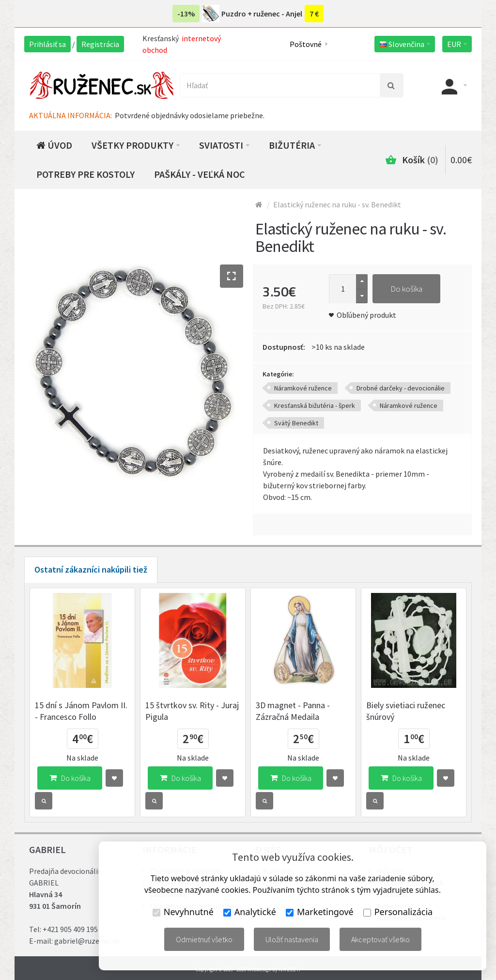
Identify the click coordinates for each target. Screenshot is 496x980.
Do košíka (406, 289)
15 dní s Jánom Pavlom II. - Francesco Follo (81, 711)
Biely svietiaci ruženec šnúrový (406, 711)
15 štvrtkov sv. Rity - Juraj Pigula (192, 711)
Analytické (250, 912)
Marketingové (320, 912)
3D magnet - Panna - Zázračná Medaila (293, 711)
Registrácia (100, 44)
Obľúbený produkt (366, 315)
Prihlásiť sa (47, 44)
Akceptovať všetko (380, 939)
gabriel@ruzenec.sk (87, 941)
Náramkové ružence (303, 388)
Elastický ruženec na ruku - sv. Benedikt (337, 204)
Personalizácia (398, 912)
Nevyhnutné (183, 912)
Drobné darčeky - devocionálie (401, 388)
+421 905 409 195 (70, 929)
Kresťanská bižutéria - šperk (315, 405)
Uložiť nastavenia (292, 939)
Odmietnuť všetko (204, 939)
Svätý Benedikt (296, 423)
